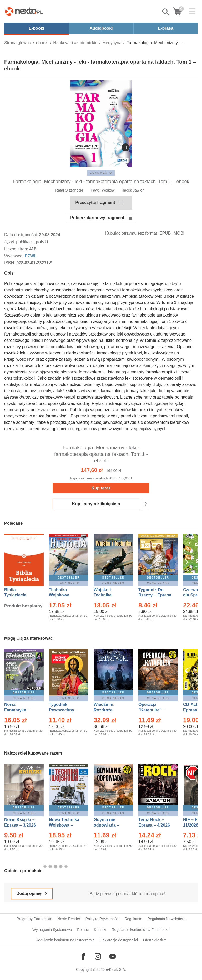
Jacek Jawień (133, 190)
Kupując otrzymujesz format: (132, 233)
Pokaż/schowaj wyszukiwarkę (166, 12)
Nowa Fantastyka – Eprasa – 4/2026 (20, 710)
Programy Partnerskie (34, 919)
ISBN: (10, 263)
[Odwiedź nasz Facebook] (83, 956)
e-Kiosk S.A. (116, 969)
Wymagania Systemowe (52, 930)
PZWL (31, 256)
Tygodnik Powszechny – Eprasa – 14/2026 (66, 710)
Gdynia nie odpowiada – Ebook (106, 825)
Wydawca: (14, 256)
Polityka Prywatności (102, 919)
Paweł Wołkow (103, 190)
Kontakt (100, 930)
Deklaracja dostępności (119, 940)
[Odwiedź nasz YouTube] (113, 956)
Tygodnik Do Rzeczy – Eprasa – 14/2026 (155, 595)
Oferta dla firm (155, 940)
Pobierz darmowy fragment (97, 218)
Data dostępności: (22, 235)
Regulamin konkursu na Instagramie (65, 940)
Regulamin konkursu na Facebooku (140, 930)
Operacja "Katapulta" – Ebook (152, 710)
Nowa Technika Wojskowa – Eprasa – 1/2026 (65, 825)
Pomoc (83, 930)
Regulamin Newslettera (166, 919)
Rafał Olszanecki (69, 190)
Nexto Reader (69, 919)
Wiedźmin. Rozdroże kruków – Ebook (110, 710)
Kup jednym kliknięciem (96, 504)
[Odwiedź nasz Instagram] (98, 956)
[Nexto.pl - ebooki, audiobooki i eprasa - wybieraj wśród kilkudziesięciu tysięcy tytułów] (24, 11)
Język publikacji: (20, 242)
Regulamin (133, 919)
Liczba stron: (17, 249)
